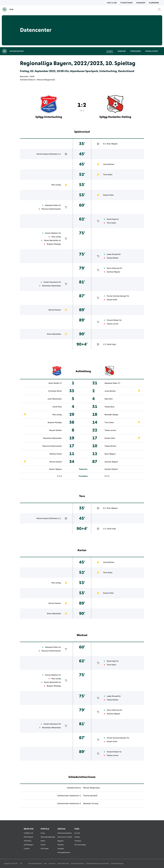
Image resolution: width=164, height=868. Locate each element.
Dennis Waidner (52, 233)
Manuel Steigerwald (46, 80)
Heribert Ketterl (111, 469)
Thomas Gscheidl (90, 796)
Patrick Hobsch (43, 154)
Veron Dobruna (113, 268)
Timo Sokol (108, 175)
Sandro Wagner (56, 469)
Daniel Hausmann (51, 282)
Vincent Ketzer (113, 320)
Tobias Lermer (113, 324)
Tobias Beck (109, 407)
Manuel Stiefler (56, 430)
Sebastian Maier (52, 205)
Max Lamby (56, 185)
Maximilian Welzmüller (52, 286)
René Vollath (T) (55, 383)
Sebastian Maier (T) (112, 383)
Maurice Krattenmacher (51, 209)
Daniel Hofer (108, 195)
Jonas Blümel (109, 164)
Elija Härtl (109, 399)
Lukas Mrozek (112, 254)
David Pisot (57, 407)
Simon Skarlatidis (51, 240)
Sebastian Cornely (91, 804)
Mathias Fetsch (56, 454)
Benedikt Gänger (111, 415)
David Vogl (111, 219)
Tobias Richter (113, 258)
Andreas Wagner (113, 272)
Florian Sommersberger (117, 296)
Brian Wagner (112, 144)
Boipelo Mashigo (54, 244)
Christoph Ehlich (55, 391)
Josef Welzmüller (55, 399)
